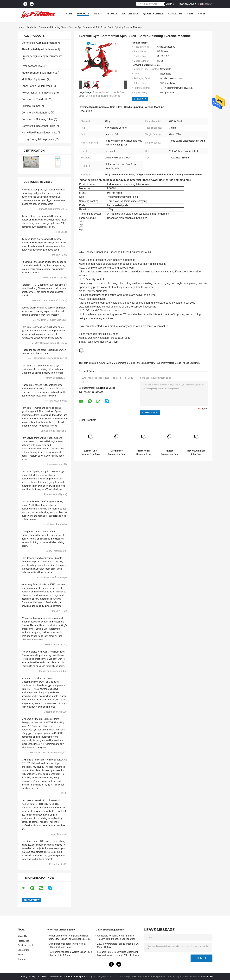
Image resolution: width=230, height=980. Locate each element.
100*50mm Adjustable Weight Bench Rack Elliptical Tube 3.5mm (70, 954)
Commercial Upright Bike (36, 113)
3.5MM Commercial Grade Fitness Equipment (131, 363)
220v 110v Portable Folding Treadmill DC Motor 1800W (118, 945)
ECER (210, 977)
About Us (112, 14)
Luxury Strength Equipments (38, 139)
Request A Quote (188, 4)
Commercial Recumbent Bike (38, 126)
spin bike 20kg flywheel (96, 363)
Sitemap (22, 959)
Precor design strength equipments (42, 56)
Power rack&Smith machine (38, 93)
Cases (202, 14)
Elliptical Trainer (31, 106)
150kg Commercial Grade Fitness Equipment (178, 363)
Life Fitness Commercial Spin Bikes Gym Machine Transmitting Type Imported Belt (117, 452)
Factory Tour (130, 14)
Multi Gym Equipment (34, 79)
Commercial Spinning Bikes (52, 27)
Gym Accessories (32, 66)
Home (69, 14)
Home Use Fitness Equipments (39, 133)
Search (169, 4)
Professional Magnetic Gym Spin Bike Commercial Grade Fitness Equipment (143, 452)
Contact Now (140, 99)
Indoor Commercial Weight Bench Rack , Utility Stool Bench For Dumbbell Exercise (69, 937)
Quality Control (153, 14)
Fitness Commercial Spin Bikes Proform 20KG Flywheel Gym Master (170, 452)
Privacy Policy (27, 977)
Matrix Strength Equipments (38, 73)
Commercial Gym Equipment (38, 43)
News (190, 14)
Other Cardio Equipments (36, 86)
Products (83, 14)
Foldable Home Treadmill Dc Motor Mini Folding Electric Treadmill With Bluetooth (118, 954)
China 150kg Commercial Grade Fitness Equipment (61, 977)
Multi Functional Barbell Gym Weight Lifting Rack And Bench (67, 945)
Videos (98, 14)
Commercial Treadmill (34, 99)
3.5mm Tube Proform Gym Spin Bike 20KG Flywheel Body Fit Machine (90, 452)
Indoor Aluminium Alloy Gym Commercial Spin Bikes (196, 452)
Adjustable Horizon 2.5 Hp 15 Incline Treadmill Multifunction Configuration (116, 937)
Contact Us (175, 14)
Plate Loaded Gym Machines (38, 49)
